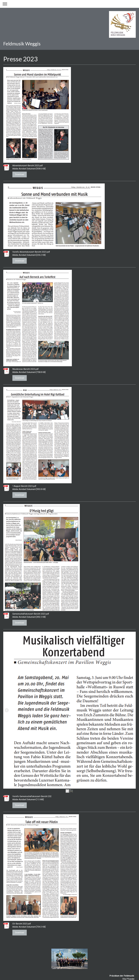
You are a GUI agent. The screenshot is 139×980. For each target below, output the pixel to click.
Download (20, 174)
